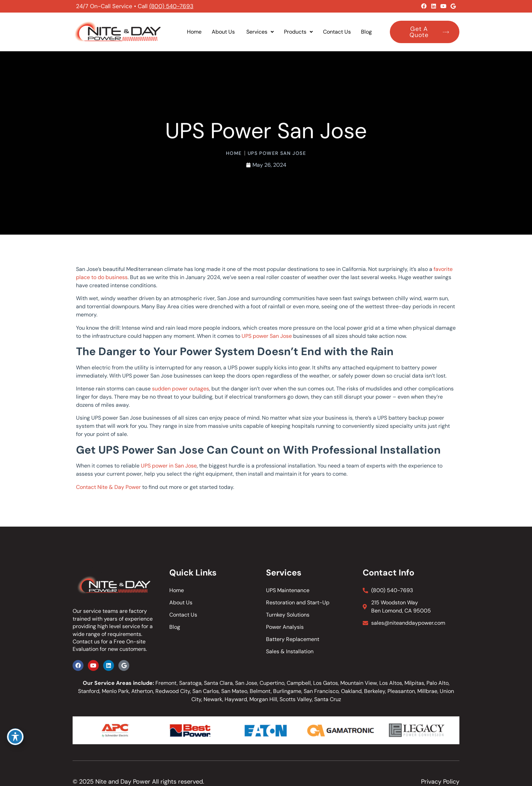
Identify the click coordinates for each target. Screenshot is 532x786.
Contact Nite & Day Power (108, 487)
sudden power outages (180, 389)
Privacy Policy (440, 782)
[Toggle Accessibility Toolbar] (15, 737)
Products (298, 32)
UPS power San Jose (267, 336)
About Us (224, 32)
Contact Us (337, 32)
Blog (366, 32)
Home (194, 32)
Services (260, 32)
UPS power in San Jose (169, 466)
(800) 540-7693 (171, 6)
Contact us (86, 642)
